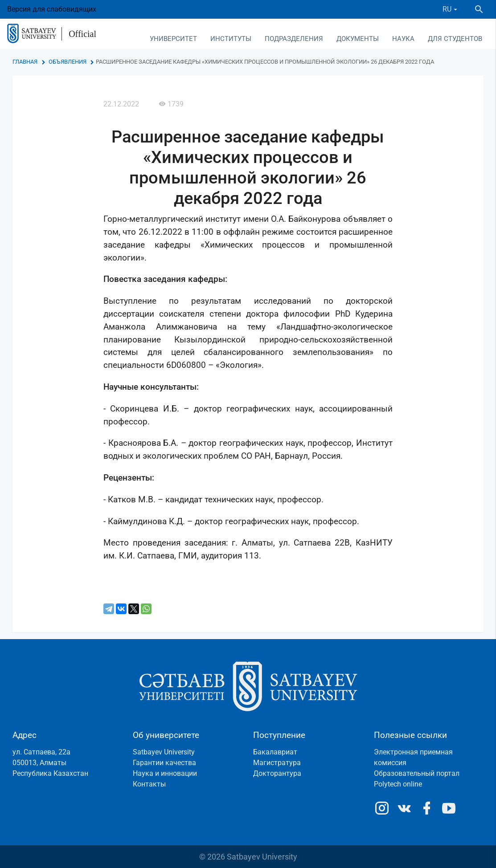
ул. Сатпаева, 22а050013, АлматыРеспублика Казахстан (50, 763)
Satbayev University (164, 752)
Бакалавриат (275, 752)
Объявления (68, 62)
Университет (173, 39)
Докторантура (277, 773)
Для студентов (455, 39)
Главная (25, 62)
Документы (358, 39)
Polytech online (398, 784)
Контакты (149, 784)
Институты (231, 39)
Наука (403, 39)
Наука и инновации (165, 773)
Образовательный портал (417, 773)
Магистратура (277, 763)
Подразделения (294, 39)
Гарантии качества (164, 763)
